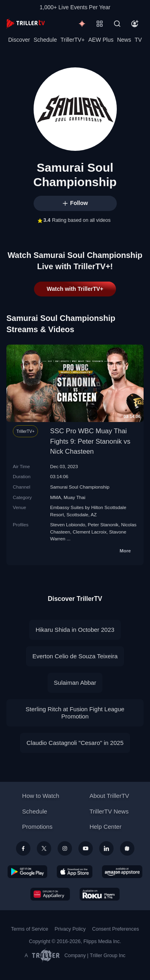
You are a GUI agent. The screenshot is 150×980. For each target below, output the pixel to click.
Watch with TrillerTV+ (75, 289)
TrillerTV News (109, 811)
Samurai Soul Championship (80, 487)
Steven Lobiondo (68, 524)
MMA (55, 497)
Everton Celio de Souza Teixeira (75, 656)
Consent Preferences (115, 929)
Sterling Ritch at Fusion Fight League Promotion (75, 713)
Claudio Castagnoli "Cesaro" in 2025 (75, 743)
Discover (19, 40)
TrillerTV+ (73, 40)
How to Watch (41, 796)
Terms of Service (30, 929)
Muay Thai (74, 497)
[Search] (117, 24)
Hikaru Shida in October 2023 (75, 630)
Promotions (37, 827)
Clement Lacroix (90, 532)
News (124, 40)
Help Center (106, 827)
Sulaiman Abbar (75, 683)
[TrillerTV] (26, 23)
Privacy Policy (70, 929)
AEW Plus (101, 40)
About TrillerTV (109, 796)
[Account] (135, 24)
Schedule (45, 40)
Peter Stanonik (103, 524)
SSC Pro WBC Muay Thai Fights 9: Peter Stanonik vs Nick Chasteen (90, 441)
